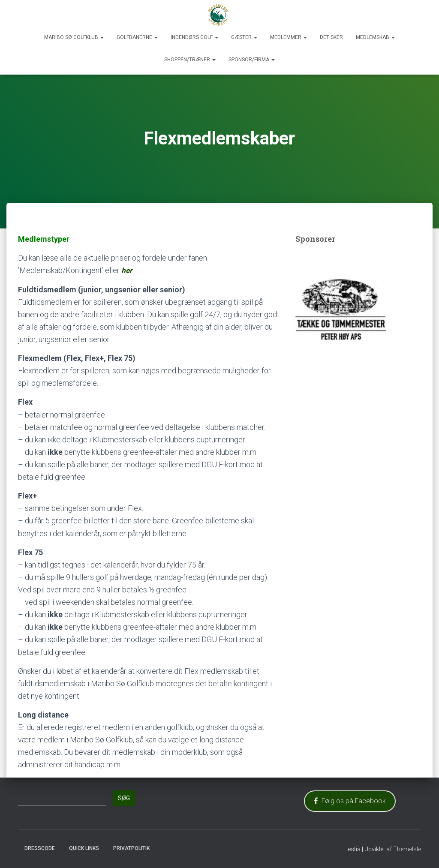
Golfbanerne (137, 37)
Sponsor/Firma (252, 60)
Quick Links (84, 848)
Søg (124, 798)
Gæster (244, 37)
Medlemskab (375, 37)
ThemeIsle (407, 849)
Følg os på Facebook (350, 801)
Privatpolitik (131, 848)
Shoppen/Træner (190, 60)
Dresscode (40, 848)
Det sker (331, 37)
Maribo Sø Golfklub (74, 37)
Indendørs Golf (194, 37)
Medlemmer (289, 37)
